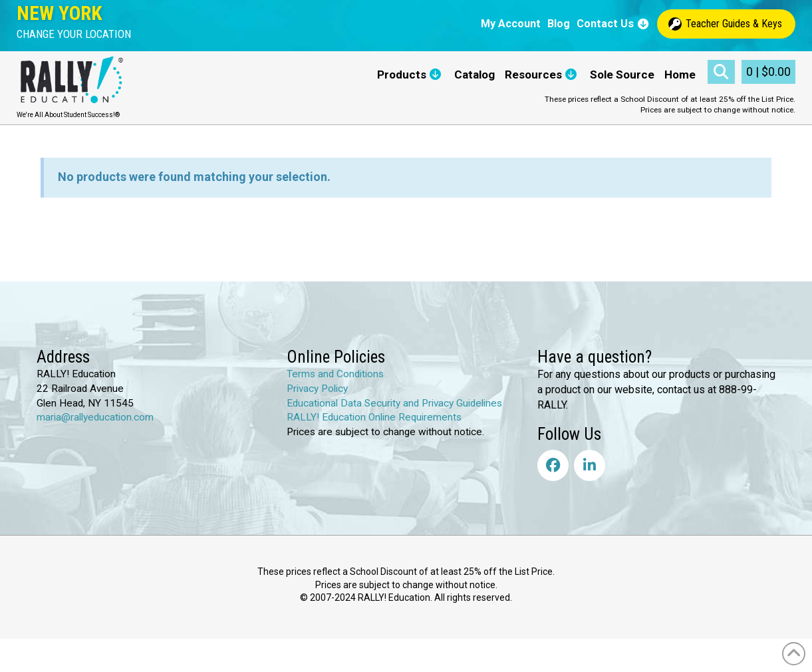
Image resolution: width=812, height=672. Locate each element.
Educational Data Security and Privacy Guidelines (394, 403)
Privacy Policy (317, 389)
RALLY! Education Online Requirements (374, 417)
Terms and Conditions (335, 374)
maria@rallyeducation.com (95, 417)
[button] (74, 34)
